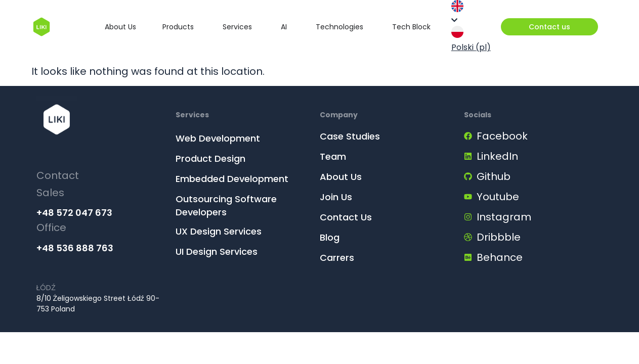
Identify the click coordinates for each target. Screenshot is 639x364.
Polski (471, 39)
